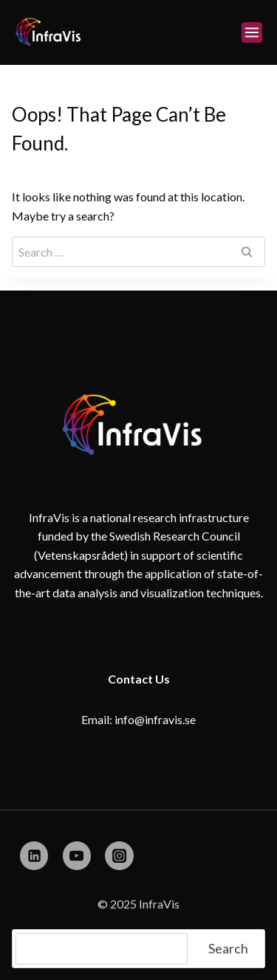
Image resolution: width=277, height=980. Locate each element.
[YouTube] (77, 855)
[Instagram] (119, 855)
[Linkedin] (34, 855)
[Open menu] (252, 32)
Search (228, 948)
